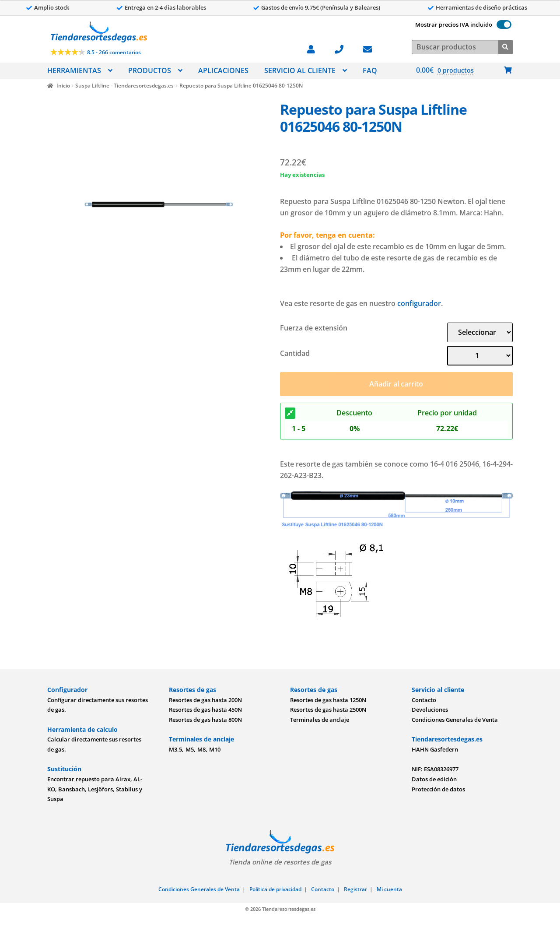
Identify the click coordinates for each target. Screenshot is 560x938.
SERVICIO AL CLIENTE (300, 70)
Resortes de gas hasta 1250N (328, 700)
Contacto (424, 700)
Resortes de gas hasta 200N (205, 700)
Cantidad (295, 353)
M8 (201, 749)
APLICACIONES (223, 70)
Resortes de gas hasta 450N (205, 710)
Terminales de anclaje (320, 720)
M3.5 (175, 749)
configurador (419, 303)
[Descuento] (290, 413)
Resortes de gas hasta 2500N (328, 710)
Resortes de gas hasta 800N (205, 720)
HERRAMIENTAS (74, 70)
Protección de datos (438, 789)
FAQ (370, 70)
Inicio (63, 86)
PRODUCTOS (150, 70)
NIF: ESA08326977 (435, 769)
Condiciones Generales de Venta (455, 720)
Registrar (355, 889)
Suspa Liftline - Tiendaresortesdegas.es (124, 86)
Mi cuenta (389, 889)
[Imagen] (159, 204)
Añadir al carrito (396, 384)
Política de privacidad (275, 889)
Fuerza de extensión (314, 328)
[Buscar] (506, 46)
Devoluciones (430, 710)
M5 (190, 749)
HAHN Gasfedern (435, 749)
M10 (215, 749)
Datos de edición (434, 779)
